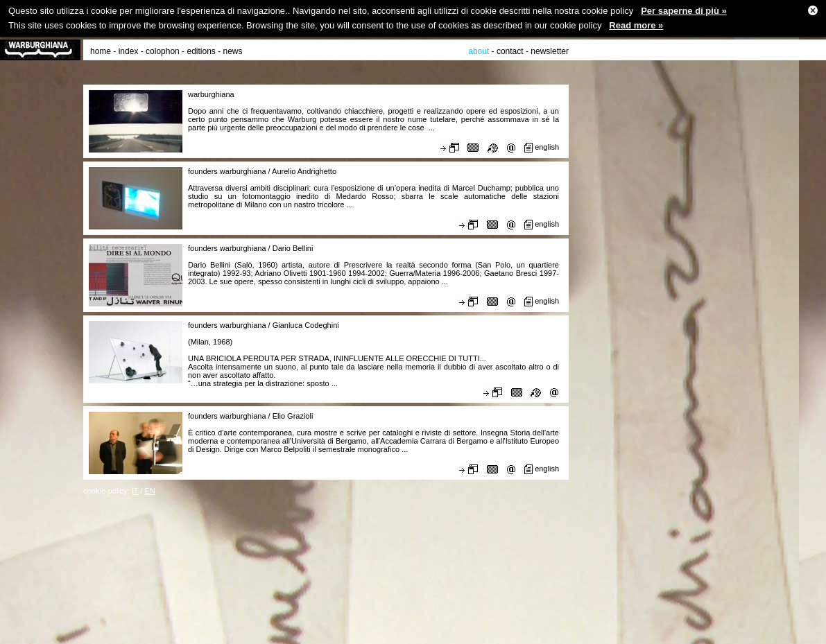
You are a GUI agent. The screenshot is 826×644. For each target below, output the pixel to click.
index (129, 51)
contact (510, 51)
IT (135, 491)
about (479, 51)
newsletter (550, 51)
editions (201, 51)
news (233, 51)
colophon (163, 51)
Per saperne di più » (684, 11)
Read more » (636, 25)
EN (149, 491)
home (101, 51)
